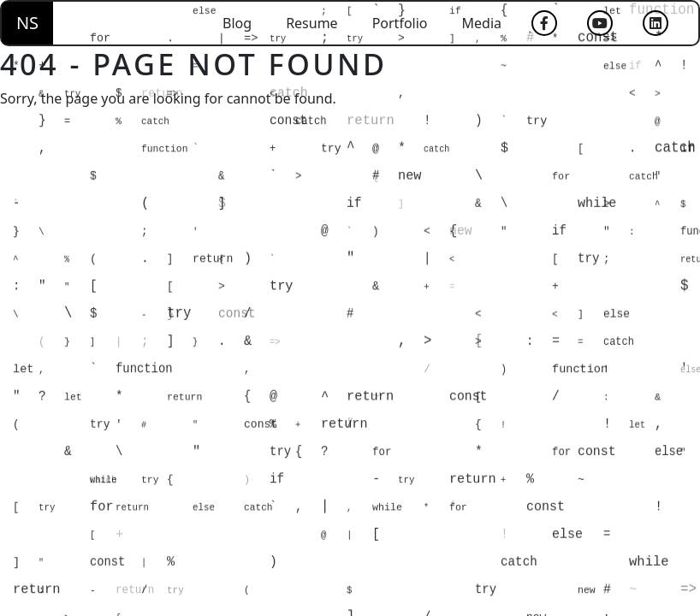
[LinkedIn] (656, 23)
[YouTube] (600, 23)
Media (482, 23)
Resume (312, 23)
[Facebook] (544, 23)
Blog (237, 23)
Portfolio (400, 23)
